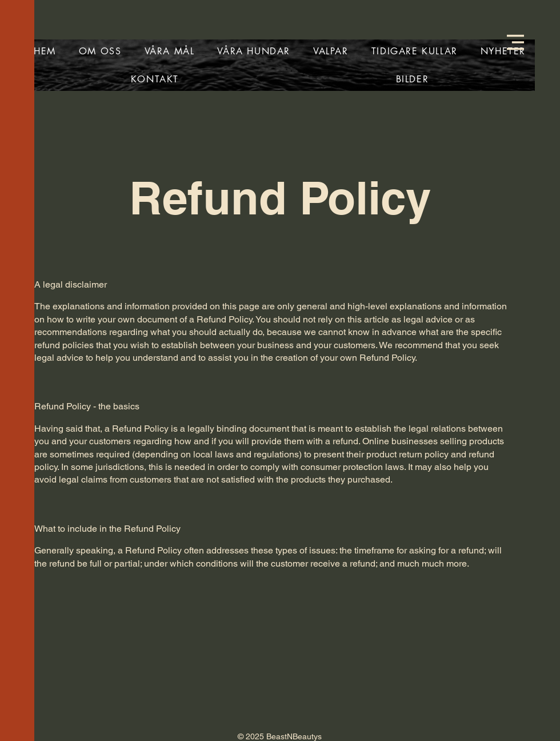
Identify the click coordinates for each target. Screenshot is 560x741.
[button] (515, 42)
